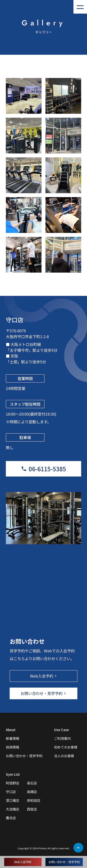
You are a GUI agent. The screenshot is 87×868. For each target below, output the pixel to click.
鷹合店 (11, 818)
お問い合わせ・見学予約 (64, 862)
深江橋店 (12, 800)
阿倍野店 (12, 783)
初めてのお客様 (66, 747)
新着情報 (12, 738)
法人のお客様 (64, 756)
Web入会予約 (23, 862)
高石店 (32, 783)
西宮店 (32, 809)
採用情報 (12, 747)
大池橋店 (12, 809)
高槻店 (32, 792)
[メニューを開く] (80, 7)
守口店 (11, 792)
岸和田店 (34, 800)
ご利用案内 (62, 738)
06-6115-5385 (47, 469)
